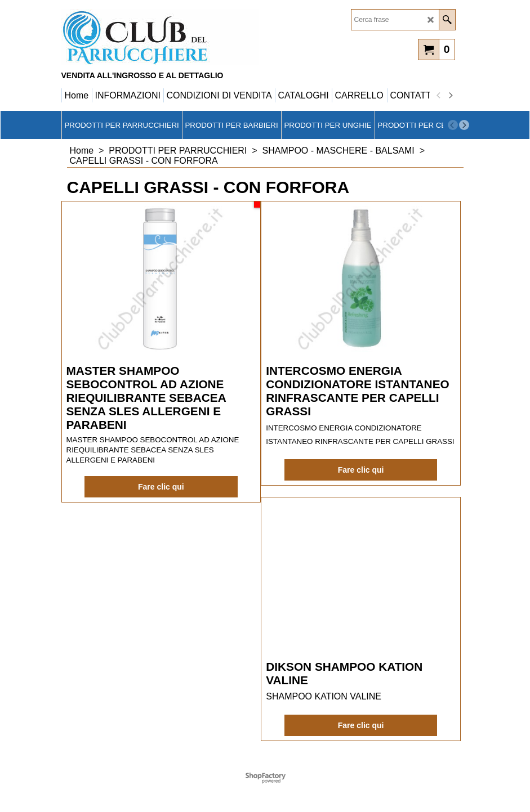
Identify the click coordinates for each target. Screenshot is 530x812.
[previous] (439, 96)
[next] (451, 96)
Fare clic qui (161, 487)
